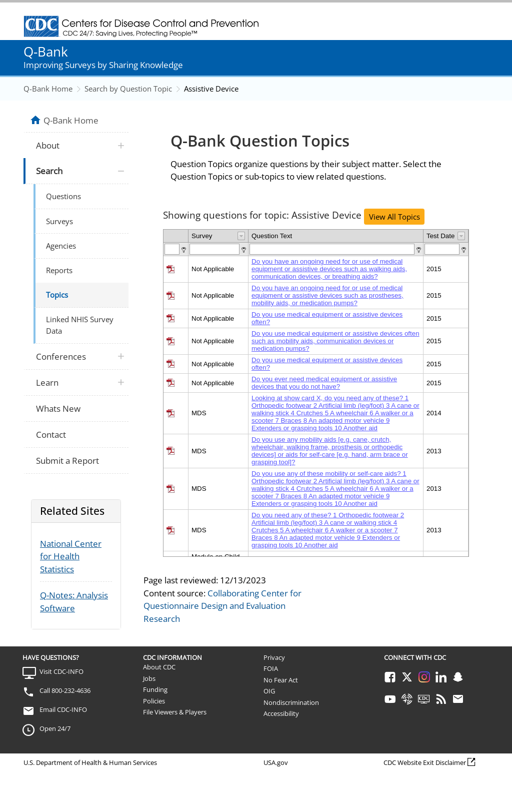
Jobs (149, 678)
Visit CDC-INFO (61, 671)
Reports (59, 270)
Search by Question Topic (128, 89)
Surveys (59, 221)
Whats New (58, 409)
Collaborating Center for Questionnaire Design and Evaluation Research (222, 606)
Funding (155, 689)
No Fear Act (281, 680)
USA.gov (276, 762)
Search (49, 171)
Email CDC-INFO (63, 709)
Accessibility (281, 713)
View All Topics (394, 217)
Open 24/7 (55, 728)
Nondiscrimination (291, 702)
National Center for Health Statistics (71, 556)
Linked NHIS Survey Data (80, 325)
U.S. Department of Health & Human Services (90, 762)
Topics (57, 295)
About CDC (159, 667)
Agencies (61, 246)
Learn (47, 382)
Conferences (61, 356)
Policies (154, 701)
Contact (51, 435)
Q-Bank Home (48, 89)
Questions (63, 196)
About (48, 145)
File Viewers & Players (175, 712)
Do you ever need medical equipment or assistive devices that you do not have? (324, 383)
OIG (269, 691)
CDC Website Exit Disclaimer (425, 762)
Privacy (274, 657)
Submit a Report (67, 461)
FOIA (271, 668)
